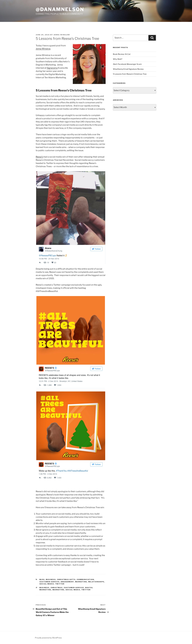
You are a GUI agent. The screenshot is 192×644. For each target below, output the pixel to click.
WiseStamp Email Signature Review (128, 69)
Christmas (57, 588)
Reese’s (39, 157)
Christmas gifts (66, 579)
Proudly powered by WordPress (48, 638)
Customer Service (50, 582)
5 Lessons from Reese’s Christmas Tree (130, 74)
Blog (42, 579)
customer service (74, 588)
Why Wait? (118, 59)
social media (73, 590)
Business (51, 579)
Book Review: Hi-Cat (122, 54)
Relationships (96, 582)
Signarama (52, 68)
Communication (85, 579)
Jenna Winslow (62, 35)
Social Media (47, 584)
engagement (67, 582)
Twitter (60, 584)
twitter (86, 590)
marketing (58, 590)
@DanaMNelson (60, 9)
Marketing (81, 582)
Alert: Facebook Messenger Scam (127, 64)
